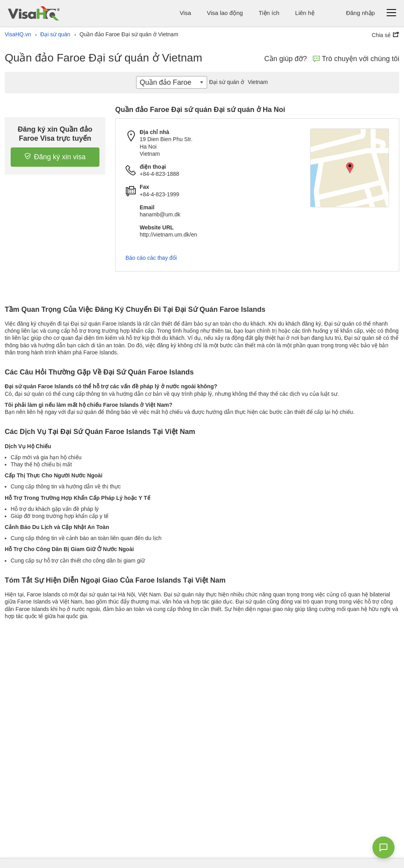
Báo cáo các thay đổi (151, 258)
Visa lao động (225, 13)
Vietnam (238, 82)
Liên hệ (305, 13)
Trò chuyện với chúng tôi (356, 59)
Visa (185, 13)
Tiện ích (269, 13)
